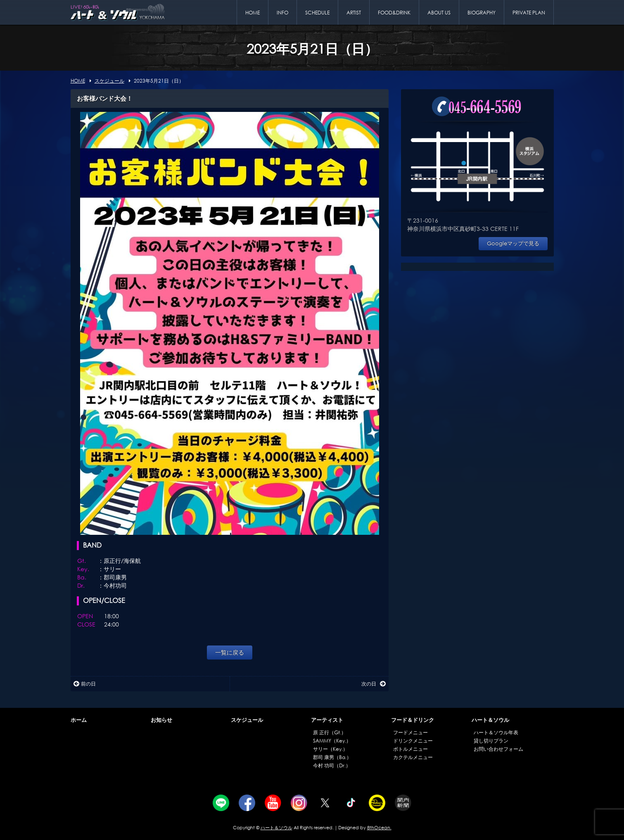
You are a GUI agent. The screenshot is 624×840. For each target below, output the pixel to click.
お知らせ (161, 720)
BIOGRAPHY (482, 13)
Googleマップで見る (513, 243)
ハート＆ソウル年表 (496, 732)
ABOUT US (439, 13)
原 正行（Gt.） (330, 732)
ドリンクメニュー (413, 741)
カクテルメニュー (413, 757)
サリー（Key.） (330, 749)
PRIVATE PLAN (529, 13)
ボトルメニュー (410, 749)
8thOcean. (379, 828)
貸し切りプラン (491, 741)
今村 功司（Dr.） (332, 765)
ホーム (79, 720)
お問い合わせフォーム (498, 749)
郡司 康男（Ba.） (332, 757)
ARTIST (354, 13)
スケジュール (247, 720)
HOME (253, 13)
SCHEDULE (317, 13)
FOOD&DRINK (394, 13)
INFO (282, 13)
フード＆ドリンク (413, 720)
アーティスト (327, 720)
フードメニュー (410, 732)
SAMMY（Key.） (332, 741)
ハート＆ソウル (490, 720)
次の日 (374, 684)
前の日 (85, 684)
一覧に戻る (230, 652)
